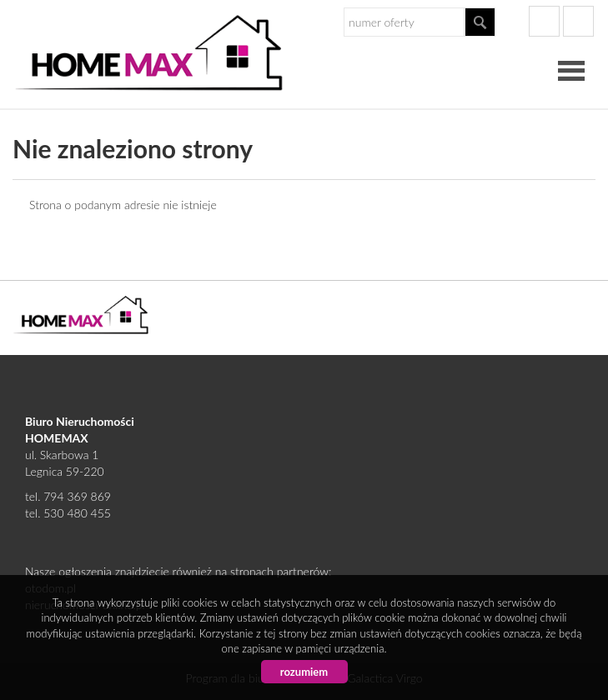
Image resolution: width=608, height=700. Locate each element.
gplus (578, 21)
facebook (544, 21)
